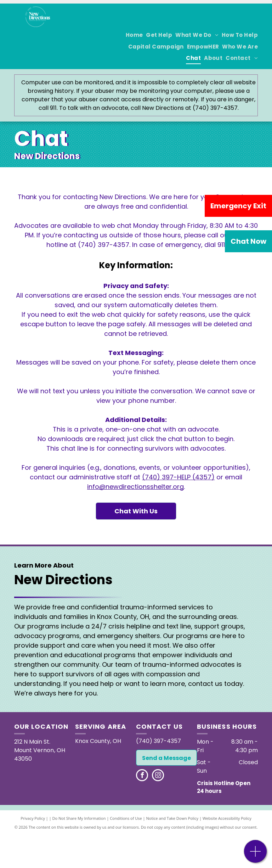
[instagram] (158, 776)
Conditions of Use (126, 818)
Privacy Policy (33, 818)
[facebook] (142, 776)
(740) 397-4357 (104, 245)
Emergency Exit (238, 206)
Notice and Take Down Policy (172, 818)
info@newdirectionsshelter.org (135, 487)
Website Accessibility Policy (227, 818)
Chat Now (248, 241)
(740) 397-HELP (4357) (178, 477)
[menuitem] (133, 35)
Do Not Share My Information (79, 818)
